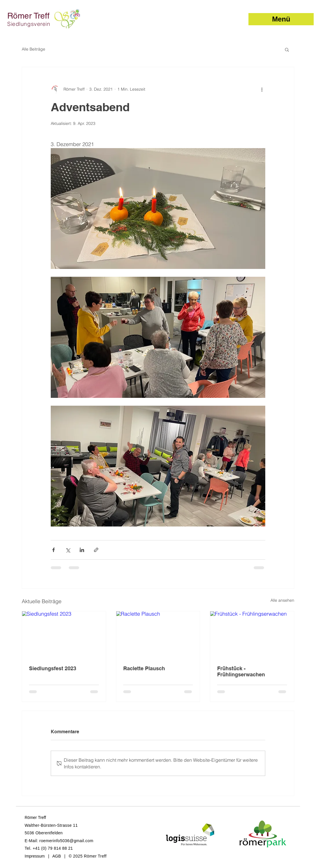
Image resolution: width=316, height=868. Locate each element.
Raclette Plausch (144, 668)
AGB (57, 856)
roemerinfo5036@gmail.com (66, 841)
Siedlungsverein (29, 24)
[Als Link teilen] (96, 550)
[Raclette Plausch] (158, 635)
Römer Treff (28, 16)
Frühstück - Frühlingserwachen (241, 671)
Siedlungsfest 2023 (53, 668)
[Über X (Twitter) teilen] (68, 550)
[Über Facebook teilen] (53, 550)
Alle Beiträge (33, 49)
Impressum (35, 856)
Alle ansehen (282, 600)
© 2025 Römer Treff (88, 856)
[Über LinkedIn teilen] (82, 550)
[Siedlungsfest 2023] (64, 635)
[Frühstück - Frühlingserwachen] (252, 635)
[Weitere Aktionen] (262, 89)
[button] (281, 19)
